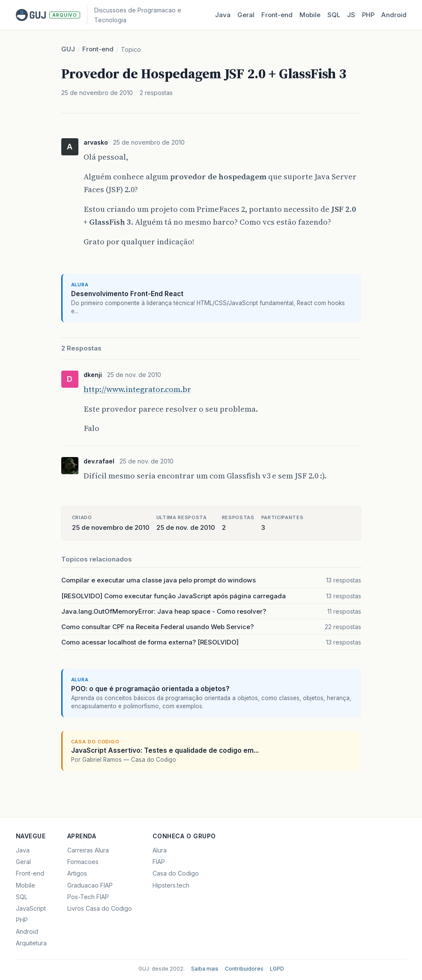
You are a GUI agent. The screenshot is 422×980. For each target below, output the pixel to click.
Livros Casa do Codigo (100, 908)
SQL (334, 15)
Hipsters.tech (171, 885)
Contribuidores (244, 969)
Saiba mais (205, 969)
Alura (160, 850)
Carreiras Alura (88, 850)
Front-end (98, 49)
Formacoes (83, 862)
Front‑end (277, 15)
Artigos (77, 873)
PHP (368, 15)
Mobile (310, 15)
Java (223, 15)
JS (351, 15)
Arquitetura (31, 943)
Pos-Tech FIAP (88, 897)
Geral (246, 15)
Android (394, 15)
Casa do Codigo (176, 873)
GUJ (68, 49)
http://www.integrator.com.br (137, 389)
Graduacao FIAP (90, 885)
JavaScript (31, 908)
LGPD (277, 969)
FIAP (159, 862)
